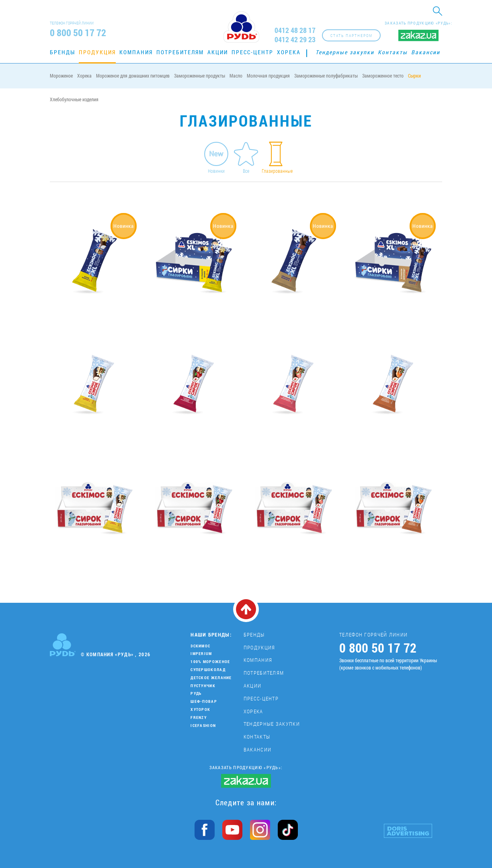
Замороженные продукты (200, 76)
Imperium (201, 654)
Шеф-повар (204, 701)
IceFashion (203, 726)
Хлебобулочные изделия (74, 99)
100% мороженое (210, 662)
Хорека (289, 52)
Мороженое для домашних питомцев (133, 76)
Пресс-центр (252, 52)
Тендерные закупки (345, 52)
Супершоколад (208, 670)
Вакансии (426, 52)
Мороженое (61, 76)
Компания (136, 52)
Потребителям (180, 52)
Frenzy (199, 718)
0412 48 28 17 (295, 30)
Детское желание (211, 678)
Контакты (393, 52)
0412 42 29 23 (295, 40)
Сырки (414, 76)
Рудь (196, 693)
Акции (218, 52)
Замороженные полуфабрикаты (326, 76)
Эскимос (200, 646)
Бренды (63, 52)
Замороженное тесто (383, 76)
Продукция (97, 52)
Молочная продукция (268, 76)
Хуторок (200, 709)
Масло (236, 76)
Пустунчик (203, 686)
